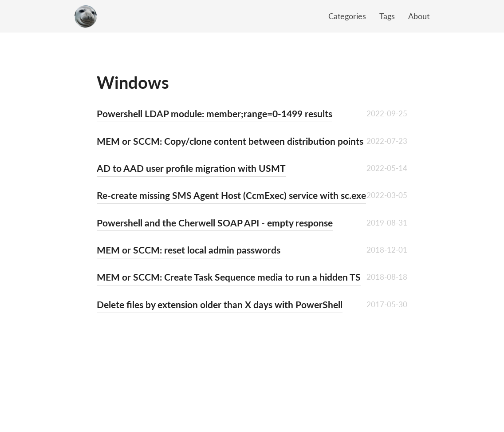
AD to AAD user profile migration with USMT (191, 168)
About (419, 16)
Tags (387, 16)
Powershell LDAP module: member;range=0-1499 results (215, 113)
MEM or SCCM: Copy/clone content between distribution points (230, 141)
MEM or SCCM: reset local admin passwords (189, 250)
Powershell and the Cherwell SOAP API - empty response (215, 223)
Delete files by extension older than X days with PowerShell (220, 304)
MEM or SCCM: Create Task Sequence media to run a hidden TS (229, 277)
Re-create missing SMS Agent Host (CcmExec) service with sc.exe (231, 195)
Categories (347, 16)
